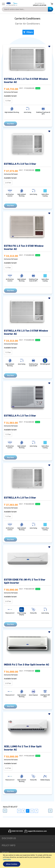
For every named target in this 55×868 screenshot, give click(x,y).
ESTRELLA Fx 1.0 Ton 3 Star (20, 497)
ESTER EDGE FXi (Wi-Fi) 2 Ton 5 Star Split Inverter (25, 581)
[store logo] (12, 4)
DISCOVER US (9, 838)
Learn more (7, 859)
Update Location (40, 5)
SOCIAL (6, 852)
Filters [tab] (30, 32)
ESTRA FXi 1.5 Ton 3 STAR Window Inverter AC (24, 247)
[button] (50, 46)
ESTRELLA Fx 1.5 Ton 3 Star (20, 415)
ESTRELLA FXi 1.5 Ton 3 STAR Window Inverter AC (26, 332)
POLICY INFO (9, 845)
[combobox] (27, 9)
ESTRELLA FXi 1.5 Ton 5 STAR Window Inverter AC (26, 80)
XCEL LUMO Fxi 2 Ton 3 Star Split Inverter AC (23, 748)
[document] (28, 860)
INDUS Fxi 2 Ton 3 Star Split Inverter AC (27, 664)
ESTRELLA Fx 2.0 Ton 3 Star (20, 164)
